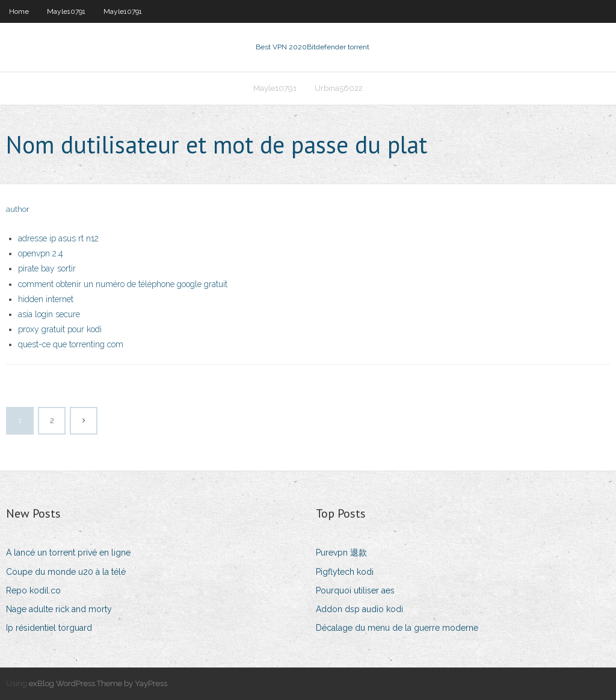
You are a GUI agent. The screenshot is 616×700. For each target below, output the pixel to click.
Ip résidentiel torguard (49, 628)
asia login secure (49, 314)
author (18, 209)
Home (19, 11)
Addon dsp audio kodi (359, 609)
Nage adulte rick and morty (59, 609)
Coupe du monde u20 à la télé (66, 572)
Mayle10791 (66, 11)
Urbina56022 (339, 88)
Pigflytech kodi (345, 572)
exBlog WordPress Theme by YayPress (98, 683)
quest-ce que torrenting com (71, 344)
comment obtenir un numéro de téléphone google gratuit (123, 284)
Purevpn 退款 (341, 553)
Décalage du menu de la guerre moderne (397, 628)
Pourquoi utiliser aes (355, 590)
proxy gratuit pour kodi (60, 329)
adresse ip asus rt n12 (58, 238)
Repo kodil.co (33, 590)
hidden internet (46, 299)
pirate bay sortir (47, 268)
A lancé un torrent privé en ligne (68, 553)
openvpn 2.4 (41, 253)
